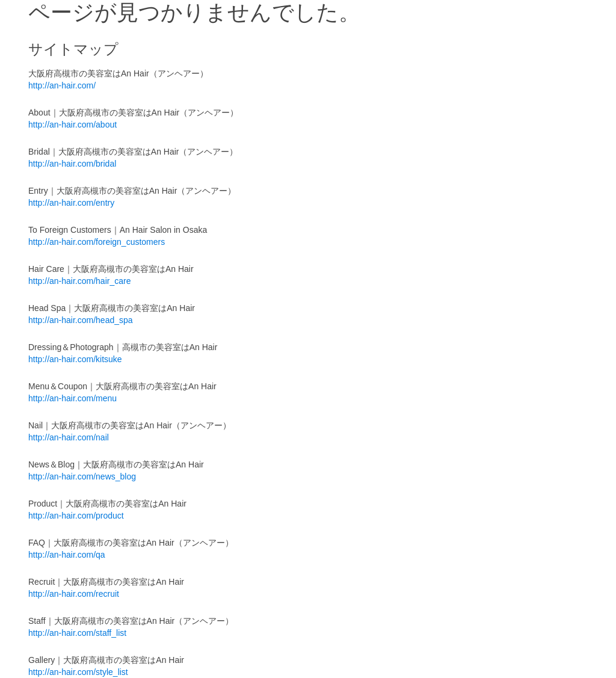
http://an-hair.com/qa (67, 555)
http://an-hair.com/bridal (72, 164)
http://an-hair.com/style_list (78, 672)
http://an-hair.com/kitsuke (75, 359)
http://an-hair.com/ (62, 85)
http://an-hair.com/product (76, 516)
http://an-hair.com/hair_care (79, 281)
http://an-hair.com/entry (71, 203)
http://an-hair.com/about (72, 125)
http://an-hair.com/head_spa (81, 320)
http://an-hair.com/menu (72, 398)
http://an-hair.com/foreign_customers (97, 242)
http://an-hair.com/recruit (74, 594)
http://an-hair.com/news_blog (82, 476)
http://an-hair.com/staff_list (77, 633)
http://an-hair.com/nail (69, 437)
